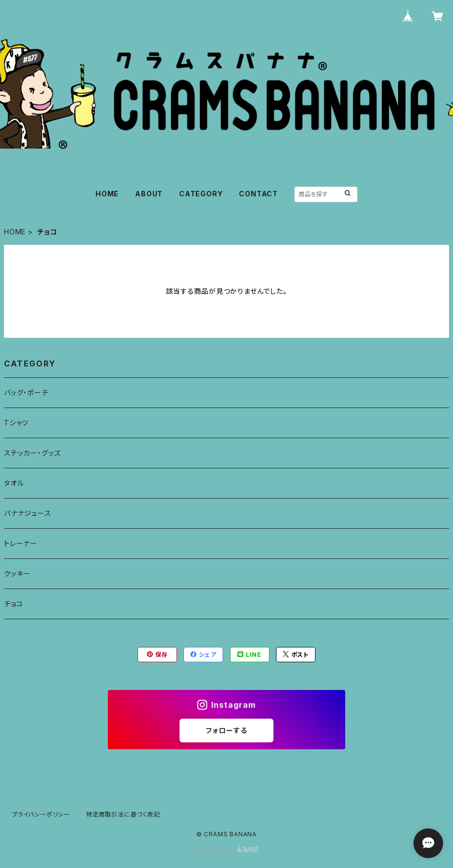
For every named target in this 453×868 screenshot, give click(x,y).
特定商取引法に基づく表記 (123, 814)
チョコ (13, 604)
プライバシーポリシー (41, 814)
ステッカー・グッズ (32, 453)
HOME (107, 194)
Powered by (226, 850)
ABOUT (149, 194)
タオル (14, 483)
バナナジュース (28, 513)
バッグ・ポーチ (26, 392)
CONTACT (258, 194)
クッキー (17, 573)
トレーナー (21, 543)
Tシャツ (16, 423)
